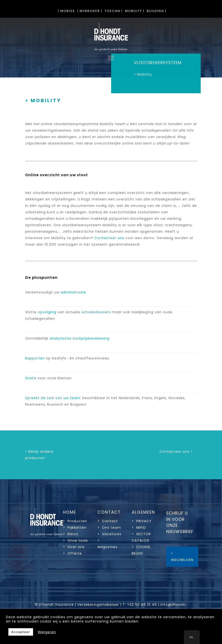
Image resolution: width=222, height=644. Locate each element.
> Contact (108, 521)
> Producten (75, 521)
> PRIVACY (142, 521)
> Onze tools (75, 540)
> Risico (71, 534)
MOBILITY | (135, 11)
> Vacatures (109, 534)
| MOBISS (66, 11)
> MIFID (139, 528)
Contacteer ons (109, 238)
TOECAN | (114, 11)
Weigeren (47, 632)
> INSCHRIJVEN (182, 557)
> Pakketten (75, 528)
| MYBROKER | (90, 11)
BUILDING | (157, 11)
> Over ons (74, 547)
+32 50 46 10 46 (142, 605)
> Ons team (109, 528)
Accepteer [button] (21, 632)
